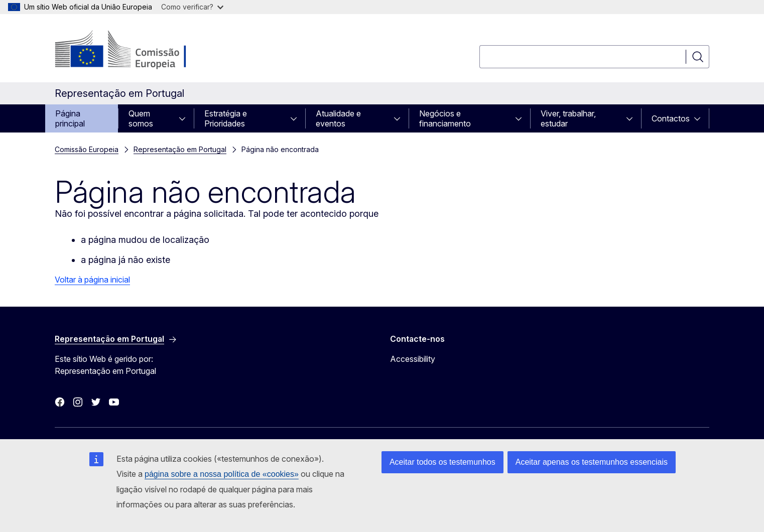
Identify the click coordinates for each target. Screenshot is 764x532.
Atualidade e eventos (338, 118)
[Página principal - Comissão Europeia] (136, 50)
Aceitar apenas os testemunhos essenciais (592, 462)
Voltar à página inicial (92, 280)
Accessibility (413, 359)
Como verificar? (192, 7)
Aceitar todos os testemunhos (442, 462)
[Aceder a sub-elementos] (185, 118)
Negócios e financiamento (445, 118)
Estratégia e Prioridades (226, 118)
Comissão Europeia (87, 149)
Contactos (671, 118)
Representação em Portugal (180, 149)
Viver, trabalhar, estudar (568, 118)
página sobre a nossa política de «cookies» (222, 474)
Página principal (70, 118)
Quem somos (141, 118)
